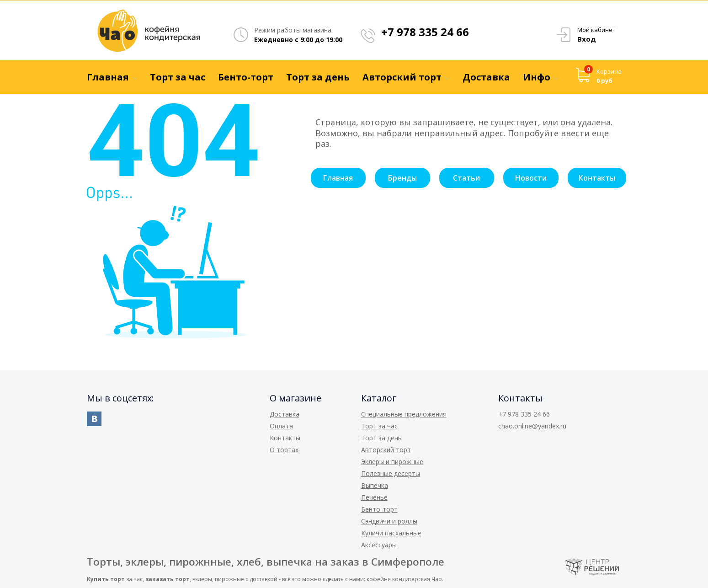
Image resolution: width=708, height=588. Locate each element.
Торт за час (379, 426)
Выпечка (375, 485)
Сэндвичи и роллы (389, 521)
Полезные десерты (391, 473)
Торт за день (381, 438)
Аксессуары (379, 545)
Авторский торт (386, 450)
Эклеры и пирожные (392, 462)
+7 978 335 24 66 (425, 32)
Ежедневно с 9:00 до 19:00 (298, 40)
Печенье (374, 497)
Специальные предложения (404, 414)
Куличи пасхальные (391, 533)
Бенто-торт (379, 509)
